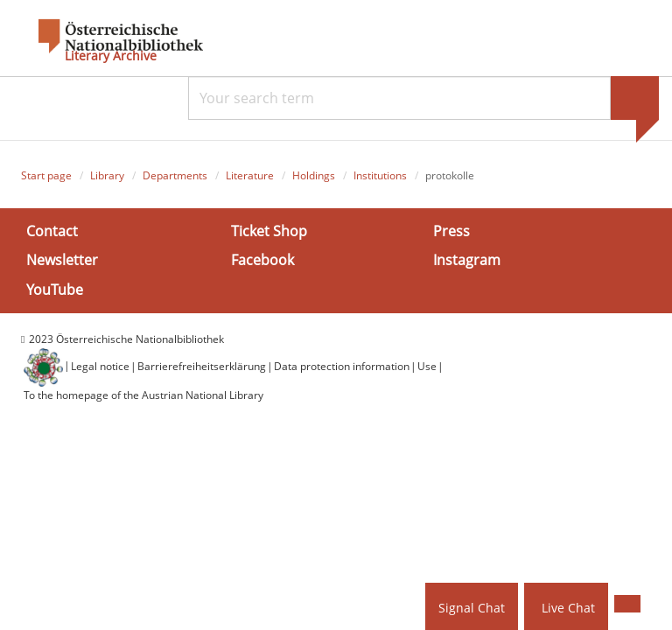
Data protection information (342, 366)
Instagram (467, 260)
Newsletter (62, 260)
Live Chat (568, 608)
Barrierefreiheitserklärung (202, 366)
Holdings (314, 175)
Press (451, 231)
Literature (250, 175)
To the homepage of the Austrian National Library (143, 395)
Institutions (380, 175)
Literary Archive (111, 56)
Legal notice (100, 366)
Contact (52, 231)
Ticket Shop (269, 231)
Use (427, 366)
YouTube (55, 289)
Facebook (262, 260)
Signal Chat (472, 608)
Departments (175, 175)
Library (107, 175)
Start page (46, 175)
